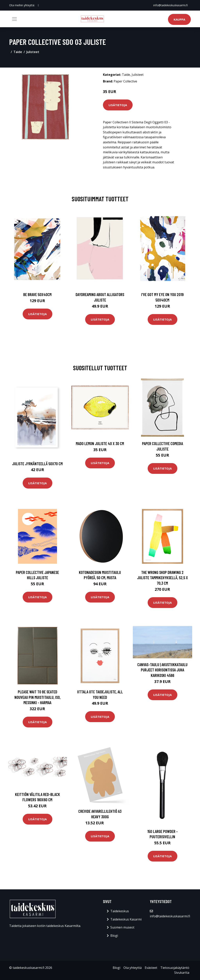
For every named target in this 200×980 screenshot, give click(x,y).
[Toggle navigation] (14, 19)
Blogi (114, 936)
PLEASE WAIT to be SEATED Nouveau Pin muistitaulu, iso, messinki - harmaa (37, 697)
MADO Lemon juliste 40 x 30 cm (100, 443)
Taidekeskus (120, 911)
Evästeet (151, 968)
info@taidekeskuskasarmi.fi (171, 5)
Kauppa (179, 19)
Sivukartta (182, 973)
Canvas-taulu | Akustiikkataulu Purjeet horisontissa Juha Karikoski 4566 (162, 670)
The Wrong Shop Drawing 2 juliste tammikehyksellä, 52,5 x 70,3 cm (162, 578)
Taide (18, 52)
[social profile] (38, 5)
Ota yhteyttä (133, 968)
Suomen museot (122, 927)
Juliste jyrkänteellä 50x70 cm (37, 464)
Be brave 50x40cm (37, 294)
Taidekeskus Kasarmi (126, 919)
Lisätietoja (118, 105)
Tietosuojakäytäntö (175, 968)
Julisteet (33, 52)
